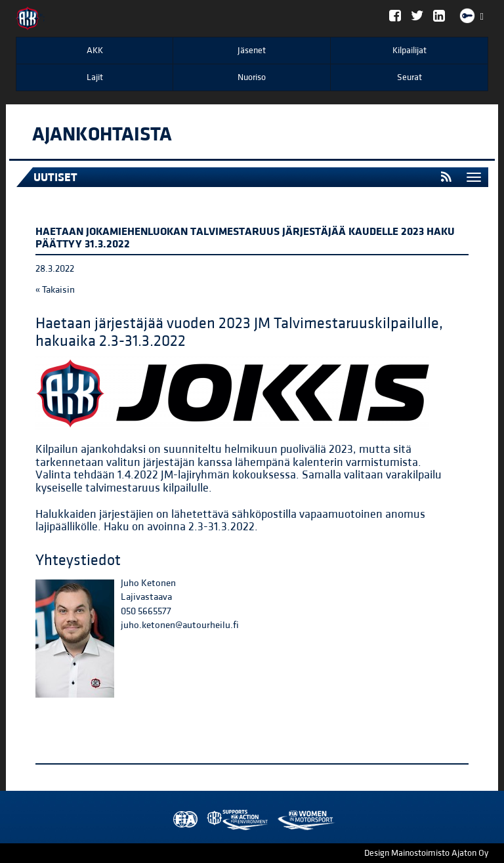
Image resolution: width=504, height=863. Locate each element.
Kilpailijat (409, 51)
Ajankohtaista (102, 135)
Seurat (409, 77)
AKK (95, 51)
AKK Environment (209, 820)
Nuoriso (252, 77)
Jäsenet (252, 51)
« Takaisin (55, 290)
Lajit (95, 77)
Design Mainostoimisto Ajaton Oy (426, 853)
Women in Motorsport (234, 820)
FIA (182, 820)
